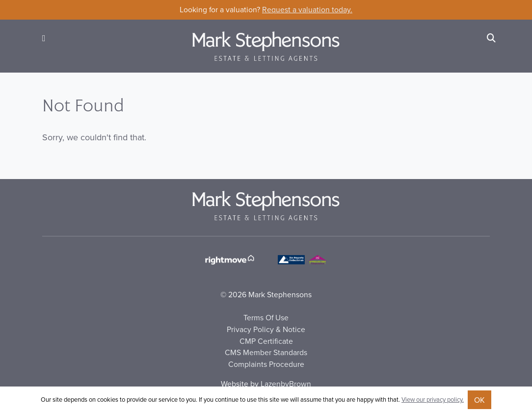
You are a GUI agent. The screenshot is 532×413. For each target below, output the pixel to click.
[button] (44, 38)
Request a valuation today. (307, 9)
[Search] (491, 38)
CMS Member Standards (266, 352)
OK (479, 400)
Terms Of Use (266, 317)
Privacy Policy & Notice (266, 329)
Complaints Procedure (266, 364)
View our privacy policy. (433, 399)
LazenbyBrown (286, 384)
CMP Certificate (266, 341)
